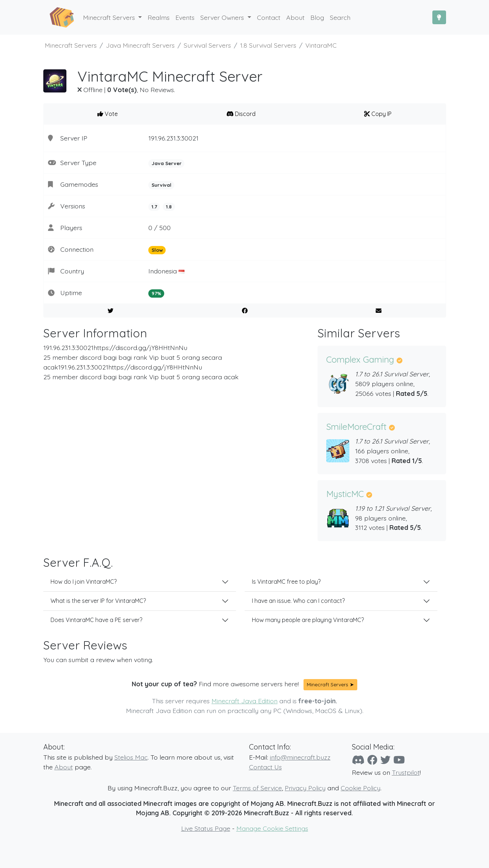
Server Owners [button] (223, 17)
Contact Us (265, 767)
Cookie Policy (361, 788)
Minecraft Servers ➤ (330, 685)
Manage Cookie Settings (272, 828)
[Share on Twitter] (111, 311)
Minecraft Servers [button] (110, 17)
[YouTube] (399, 760)
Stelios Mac (131, 757)
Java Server (167, 163)
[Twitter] (385, 760)
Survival (161, 185)
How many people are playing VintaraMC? (308, 620)
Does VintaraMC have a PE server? (96, 620)
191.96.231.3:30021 (173, 138)
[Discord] (358, 760)
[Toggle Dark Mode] (439, 17)
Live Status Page (206, 828)
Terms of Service (257, 788)
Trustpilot (406, 772)
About (64, 767)
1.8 (169, 207)
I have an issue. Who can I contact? (298, 601)
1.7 (154, 207)
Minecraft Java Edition (244, 701)
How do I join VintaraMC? (84, 582)
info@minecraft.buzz (300, 757)
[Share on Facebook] (244, 311)
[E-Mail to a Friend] (379, 311)
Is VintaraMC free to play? (286, 582)
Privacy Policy (305, 788)
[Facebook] (372, 760)
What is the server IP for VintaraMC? (98, 601)
